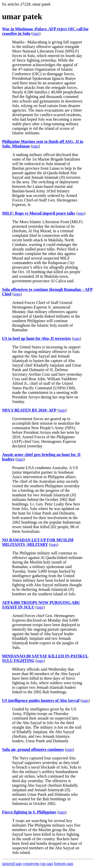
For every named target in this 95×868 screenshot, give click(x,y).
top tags (47, 864)
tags (36, 33)
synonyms (31, 864)
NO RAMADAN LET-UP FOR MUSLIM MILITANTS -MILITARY (38, 542)
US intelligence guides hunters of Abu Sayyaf (41, 700)
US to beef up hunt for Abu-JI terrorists (36, 338)
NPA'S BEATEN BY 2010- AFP (29, 410)
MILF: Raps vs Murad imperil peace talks (39, 213)
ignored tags (12, 864)
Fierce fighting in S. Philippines (29, 812)
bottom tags (64, 864)
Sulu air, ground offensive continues (33, 749)
